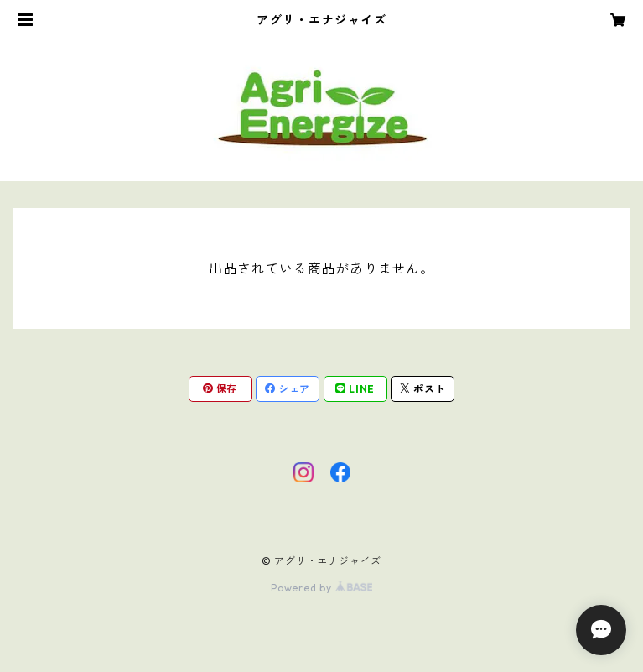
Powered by (321, 588)
